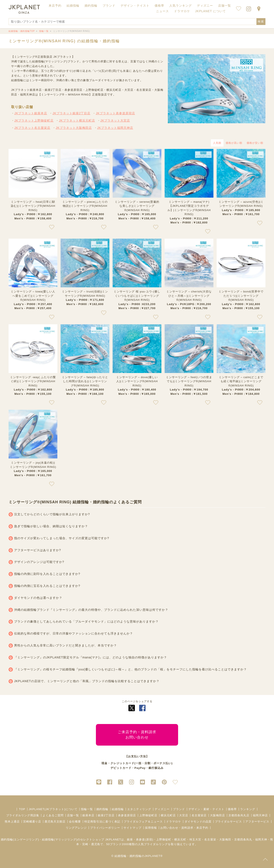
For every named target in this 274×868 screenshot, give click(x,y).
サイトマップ (133, 828)
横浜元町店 (168, 815)
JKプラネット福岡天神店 (115, 128)
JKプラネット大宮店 (115, 120)
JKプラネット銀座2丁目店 (71, 113)
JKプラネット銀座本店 (31, 113)
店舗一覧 (225, 6)
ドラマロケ (174, 822)
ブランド (179, 809)
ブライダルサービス (228, 822)
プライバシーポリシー (105, 828)
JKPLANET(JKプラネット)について (53, 809)
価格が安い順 (255, 143)
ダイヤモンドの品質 (198, 822)
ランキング (248, 809)
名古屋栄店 (199, 815)
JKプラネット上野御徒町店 (34, 120)
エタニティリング (139, 809)
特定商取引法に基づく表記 (102, 822)
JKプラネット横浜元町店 (77, 120)
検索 (261, 21)
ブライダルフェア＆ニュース (143, 822)
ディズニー (162, 809)
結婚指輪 (118, 809)
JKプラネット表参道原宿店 (115, 113)
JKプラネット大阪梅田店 (74, 128)
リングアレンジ (76, 828)
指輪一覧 (87, 809)
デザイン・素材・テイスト (206, 809)
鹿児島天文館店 (55, 822)
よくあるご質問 (53, 815)
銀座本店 (88, 815)
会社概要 (75, 822)
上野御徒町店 (148, 815)
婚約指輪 (102, 809)
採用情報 (151, 828)
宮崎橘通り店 (32, 822)
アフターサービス (257, 822)
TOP (22, 809)
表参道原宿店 (127, 815)
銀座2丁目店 (106, 815)
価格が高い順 (234, 143)
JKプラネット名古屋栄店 (32, 128)
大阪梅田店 (217, 815)
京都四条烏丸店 (239, 815)
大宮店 (184, 815)
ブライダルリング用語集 (23, 815)
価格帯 (232, 809)
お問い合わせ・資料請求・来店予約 (184, 828)
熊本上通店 (12, 822)
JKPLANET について (211, 11)
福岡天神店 (260, 815)
